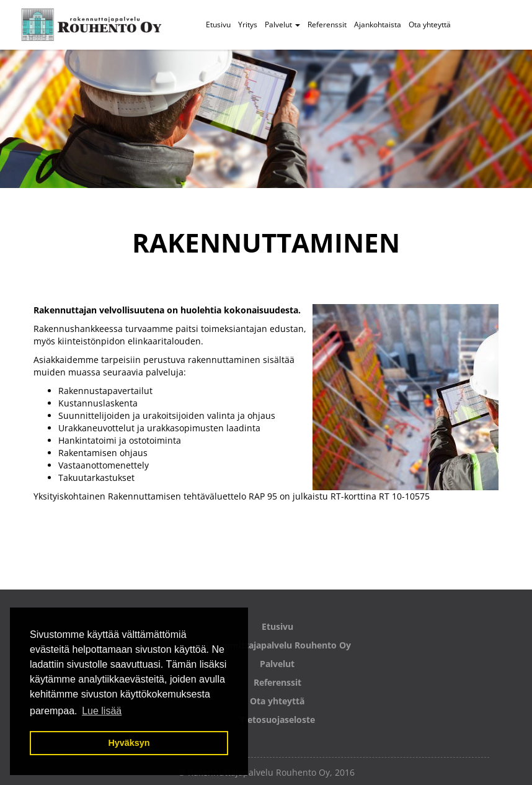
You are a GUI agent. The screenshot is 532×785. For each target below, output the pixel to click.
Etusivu (218, 25)
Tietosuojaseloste (277, 720)
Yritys (248, 25)
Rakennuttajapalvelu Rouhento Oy (277, 645)
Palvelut (282, 25)
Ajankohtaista (378, 25)
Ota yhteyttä (430, 25)
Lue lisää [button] (102, 711)
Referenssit (327, 25)
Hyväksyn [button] (129, 743)
